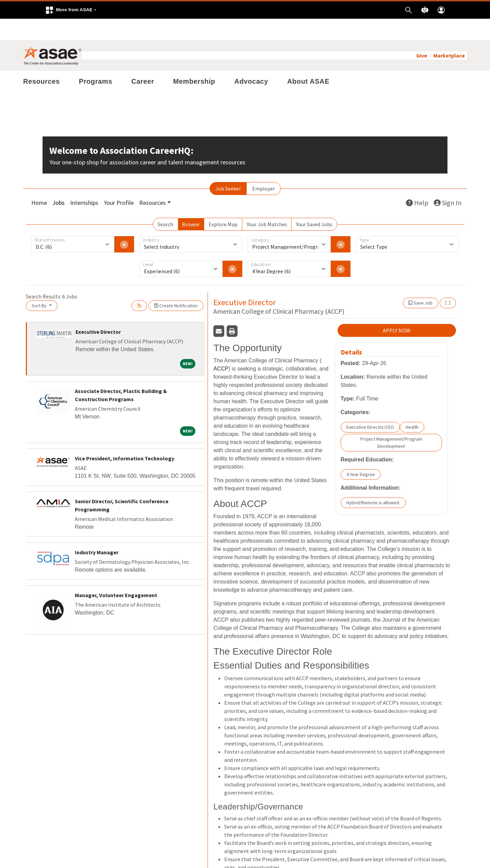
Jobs (59, 181)
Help (417, 181)
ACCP (221, 347)
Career (143, 60)
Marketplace (449, 34)
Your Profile (119, 181)
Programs (96, 60)
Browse (191, 203)
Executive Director (98, 310)
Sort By (40, 284)
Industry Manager (97, 531)
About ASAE (308, 60)
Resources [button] (152, 181)
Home (39, 181)
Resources (42, 60)
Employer (264, 167)
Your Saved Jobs (314, 203)
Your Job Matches (267, 203)
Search (165, 203)
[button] (71, 10)
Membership (194, 60)
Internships (84, 181)
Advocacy (251, 60)
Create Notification (176, 284)
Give (422, 34)
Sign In (448, 181)
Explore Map (223, 203)
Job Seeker (228, 167)
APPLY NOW (397, 309)
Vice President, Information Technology (125, 437)
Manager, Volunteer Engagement (116, 574)
